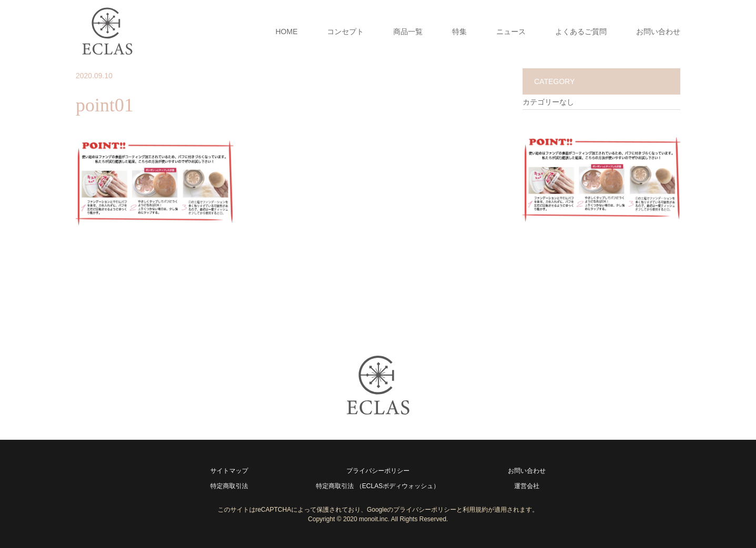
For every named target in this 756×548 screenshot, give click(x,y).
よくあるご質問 (581, 32)
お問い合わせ (658, 32)
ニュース (511, 32)
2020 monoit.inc (366, 519)
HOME (287, 32)
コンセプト (345, 32)
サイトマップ (229, 471)
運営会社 (527, 486)
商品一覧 (408, 32)
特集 (459, 32)
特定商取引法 (229, 486)
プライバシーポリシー (378, 471)
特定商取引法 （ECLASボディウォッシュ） (378, 486)
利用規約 (475, 510)
